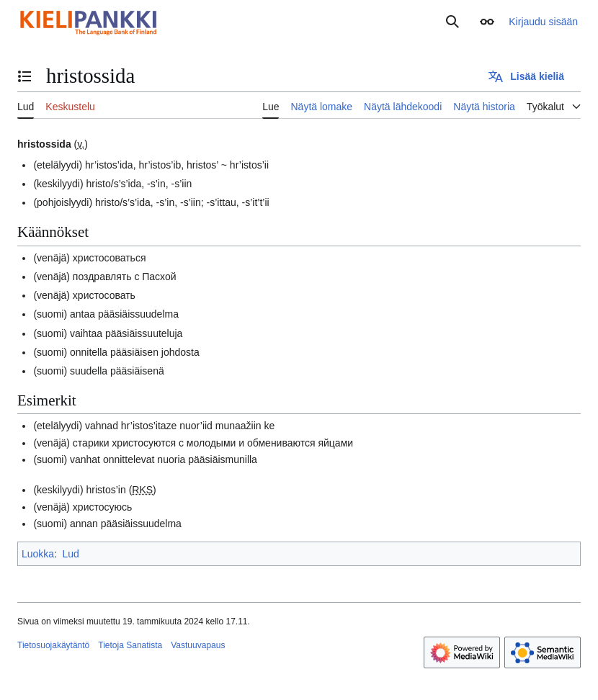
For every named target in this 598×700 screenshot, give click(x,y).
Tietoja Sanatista (130, 645)
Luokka (38, 554)
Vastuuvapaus (198, 645)
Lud (70, 554)
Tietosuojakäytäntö (53, 645)
